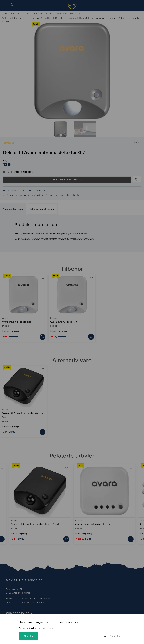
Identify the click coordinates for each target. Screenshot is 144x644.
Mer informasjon (112, 636)
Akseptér (28, 636)
